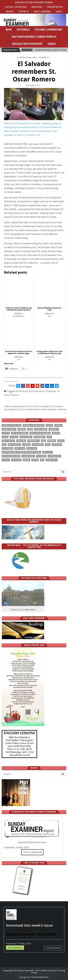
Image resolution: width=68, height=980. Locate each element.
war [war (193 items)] (42, 460)
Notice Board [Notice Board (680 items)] (38, 445)
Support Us (24, 11)
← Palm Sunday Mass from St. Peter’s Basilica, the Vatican (32, 406)
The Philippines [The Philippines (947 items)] (54, 456)
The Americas (44, 58)
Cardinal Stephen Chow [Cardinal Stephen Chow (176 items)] (12, 425)
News (9, 30)
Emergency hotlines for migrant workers (34, 2)
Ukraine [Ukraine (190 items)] (26, 460)
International (25, 58)
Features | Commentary (48, 30)
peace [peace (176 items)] (48, 445)
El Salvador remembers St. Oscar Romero (34, 72)
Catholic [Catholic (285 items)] (58, 425)
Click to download (32, 852)
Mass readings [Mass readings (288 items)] (14, 445)
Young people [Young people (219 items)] (52, 460)
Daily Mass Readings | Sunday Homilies (34, 37)
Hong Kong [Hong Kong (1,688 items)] (21, 441)
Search (59, 11)
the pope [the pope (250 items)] (6, 460)
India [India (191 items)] (43, 441)
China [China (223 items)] (30, 429)
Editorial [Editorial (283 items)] (14, 437)
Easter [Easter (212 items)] (5, 437)
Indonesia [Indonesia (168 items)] (52, 441)
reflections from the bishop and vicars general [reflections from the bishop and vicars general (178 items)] (21, 452)
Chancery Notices (55, 7)
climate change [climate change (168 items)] (41, 429)
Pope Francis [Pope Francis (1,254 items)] (7, 448)
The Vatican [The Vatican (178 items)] (16, 460)
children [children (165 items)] (22, 429)
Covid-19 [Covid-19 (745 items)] (6, 433)
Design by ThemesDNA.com (34, 977)
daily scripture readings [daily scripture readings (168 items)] (40, 433)
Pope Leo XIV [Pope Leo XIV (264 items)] (20, 448)
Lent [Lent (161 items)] (4, 445)
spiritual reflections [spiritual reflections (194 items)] (11, 456)
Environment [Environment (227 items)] (39, 437)
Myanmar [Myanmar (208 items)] (26, 445)
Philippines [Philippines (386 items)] (57, 445)
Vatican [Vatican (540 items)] (35, 460)
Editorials (23, 30)
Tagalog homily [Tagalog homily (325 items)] (28, 456)
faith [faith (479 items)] (49, 437)
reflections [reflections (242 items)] (32, 448)
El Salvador (51, 391)
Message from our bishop (27, 44)
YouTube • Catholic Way (16, 7)
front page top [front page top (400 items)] (8, 441)
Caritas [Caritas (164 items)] (49, 425)
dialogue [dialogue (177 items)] (56, 433)
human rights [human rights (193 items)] (33, 441)
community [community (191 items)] (54, 429)
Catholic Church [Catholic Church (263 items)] (9, 429)
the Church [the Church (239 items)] (41, 456)
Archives (10, 11)
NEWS (35, 58)
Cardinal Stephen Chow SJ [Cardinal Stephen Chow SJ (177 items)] (34, 425)
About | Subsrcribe (42, 11)
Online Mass (37, 7)
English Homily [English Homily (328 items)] (26, 437)
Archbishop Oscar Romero (30, 391)
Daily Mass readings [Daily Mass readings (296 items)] (20, 433)
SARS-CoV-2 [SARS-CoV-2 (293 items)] (47, 452)
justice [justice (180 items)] (61, 441)
